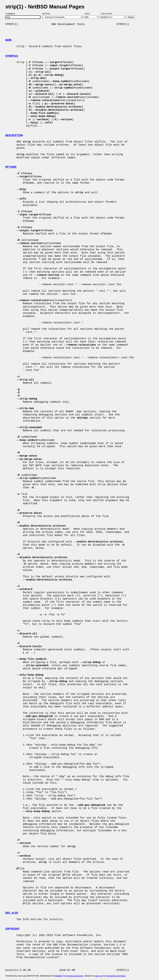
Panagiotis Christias (116, 976)
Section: (47, 14)
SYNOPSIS (12, 56)
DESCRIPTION (14, 135)
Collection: (107, 14)
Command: (11, 14)
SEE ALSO (12, 913)
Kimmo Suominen (75, 976)
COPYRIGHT (12, 929)
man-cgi (99, 976)
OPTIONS (11, 167)
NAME (8, 40)
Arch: (89, 14)
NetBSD (59, 976)
